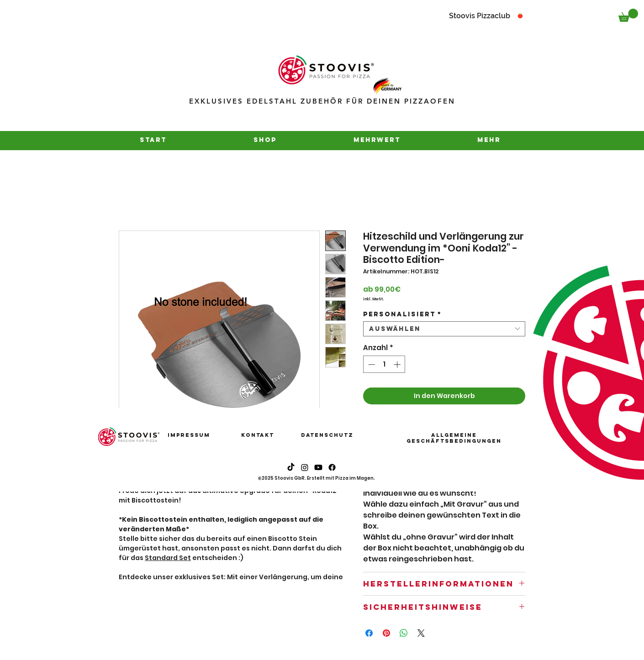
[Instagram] (305, 467)
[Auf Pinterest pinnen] (386, 633)
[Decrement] (371, 364)
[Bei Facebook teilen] (369, 633)
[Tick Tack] (291, 467)
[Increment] (398, 364)
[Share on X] (421, 633)
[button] (628, 15)
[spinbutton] (384, 364)
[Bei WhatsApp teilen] (404, 633)
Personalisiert (402, 314)
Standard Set (168, 558)
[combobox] (444, 329)
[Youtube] (318, 467)
